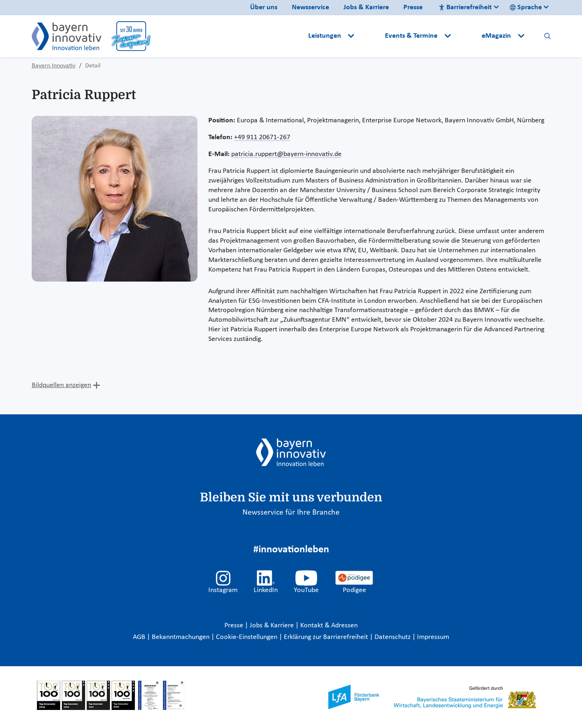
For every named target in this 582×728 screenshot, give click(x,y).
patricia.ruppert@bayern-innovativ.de (286, 154)
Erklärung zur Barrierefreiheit (327, 637)
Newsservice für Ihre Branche (291, 513)
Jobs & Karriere (366, 7)
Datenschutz (393, 637)
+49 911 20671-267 (262, 137)
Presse (413, 7)
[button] (370, 36)
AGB (140, 637)
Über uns (264, 7)
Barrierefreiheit (465, 7)
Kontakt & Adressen (329, 626)
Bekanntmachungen (181, 637)
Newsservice (310, 7)
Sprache (526, 7)
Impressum (433, 637)
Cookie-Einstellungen (247, 637)
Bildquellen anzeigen (61, 385)
